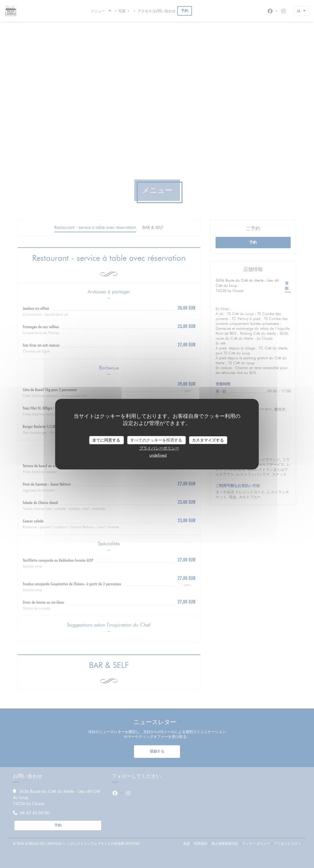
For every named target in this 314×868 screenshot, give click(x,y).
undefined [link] (158, 455)
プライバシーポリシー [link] (159, 448)
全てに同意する (106, 440)
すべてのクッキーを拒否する (156, 440)
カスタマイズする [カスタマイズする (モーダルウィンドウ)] (208, 440)
